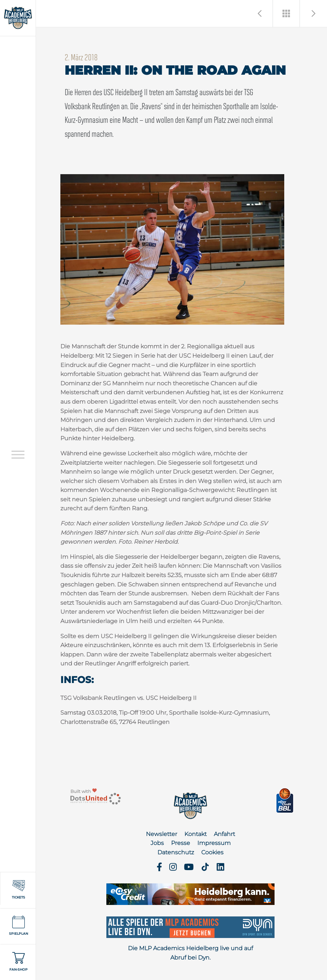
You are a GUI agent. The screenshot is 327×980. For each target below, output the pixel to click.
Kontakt (195, 834)
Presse (181, 843)
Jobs (157, 843)
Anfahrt (224, 834)
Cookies (212, 852)
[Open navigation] (18, 454)
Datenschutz (176, 852)
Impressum (214, 843)
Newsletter (162, 834)
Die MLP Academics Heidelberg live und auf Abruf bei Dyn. (190, 953)
